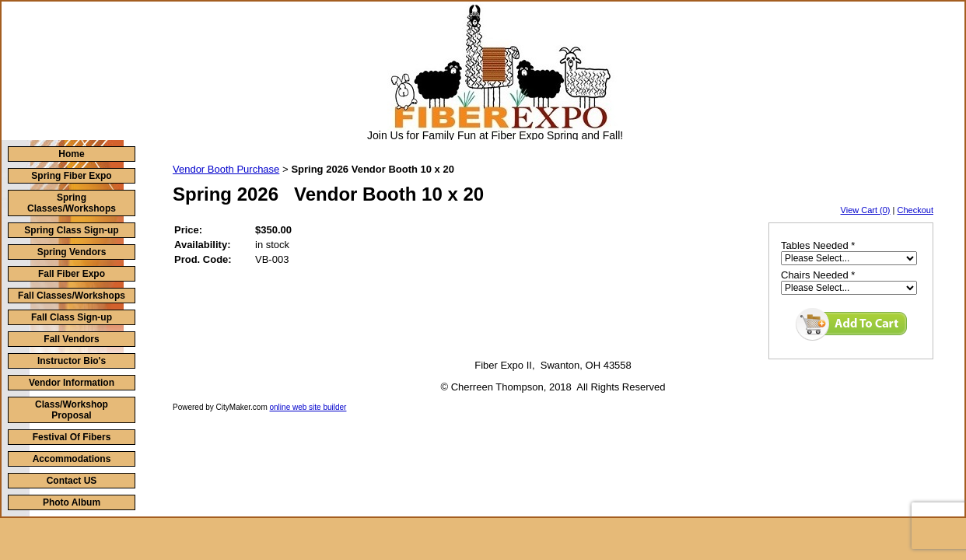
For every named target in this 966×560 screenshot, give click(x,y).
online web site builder (308, 407)
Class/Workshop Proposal (72, 410)
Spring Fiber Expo (71, 176)
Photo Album (72, 502)
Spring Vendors (72, 252)
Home (71, 154)
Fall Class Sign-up (72, 317)
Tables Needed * (818, 245)
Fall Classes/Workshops (72, 296)
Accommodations (72, 459)
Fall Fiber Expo (72, 274)
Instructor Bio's (72, 361)
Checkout (915, 210)
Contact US (72, 481)
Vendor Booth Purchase (226, 169)
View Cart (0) (866, 210)
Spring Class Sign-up (71, 230)
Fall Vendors (71, 339)
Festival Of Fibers (72, 437)
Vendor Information (72, 383)
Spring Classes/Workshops (72, 203)
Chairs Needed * (818, 275)
